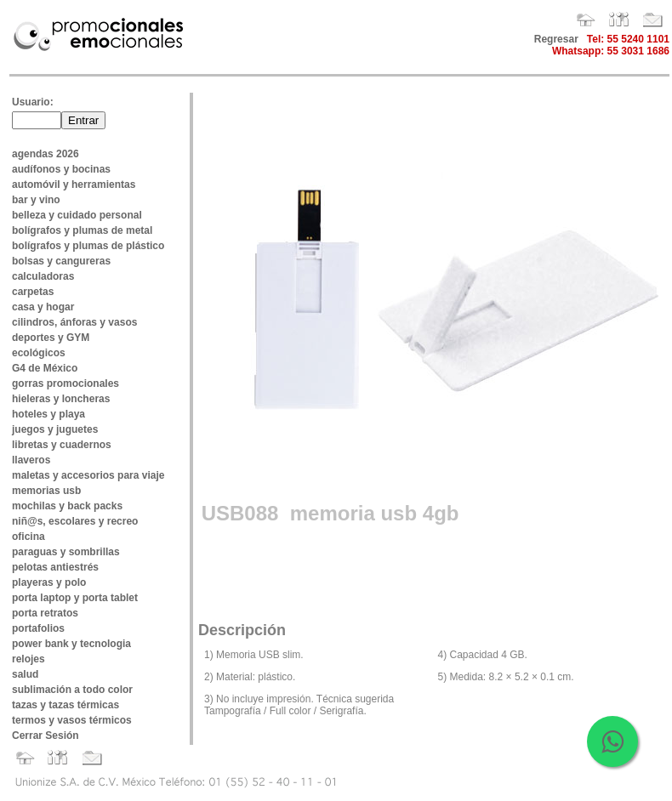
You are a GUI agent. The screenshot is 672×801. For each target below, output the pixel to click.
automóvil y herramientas (74, 185)
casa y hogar (43, 307)
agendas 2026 (46, 154)
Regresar (556, 39)
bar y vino (36, 200)
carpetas (33, 292)
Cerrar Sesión (46, 736)
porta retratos (45, 613)
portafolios (38, 628)
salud (25, 674)
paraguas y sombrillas (66, 552)
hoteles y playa (48, 414)
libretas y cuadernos (62, 445)
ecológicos (39, 353)
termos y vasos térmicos (72, 720)
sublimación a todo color (72, 690)
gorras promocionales (65, 383)
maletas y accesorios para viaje (88, 475)
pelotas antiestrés (55, 567)
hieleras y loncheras (61, 399)
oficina (28, 537)
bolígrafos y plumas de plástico (88, 246)
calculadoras (43, 276)
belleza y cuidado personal (77, 215)
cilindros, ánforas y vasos (74, 322)
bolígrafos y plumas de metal (82, 230)
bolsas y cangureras (61, 261)
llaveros (31, 460)
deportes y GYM (51, 338)
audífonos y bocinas (61, 169)
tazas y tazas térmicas (65, 705)
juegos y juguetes (55, 429)
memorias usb (46, 491)
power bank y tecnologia (71, 644)
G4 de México (45, 368)
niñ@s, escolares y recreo (75, 521)
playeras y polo (49, 582)
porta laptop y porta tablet (75, 598)
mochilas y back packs (67, 506)
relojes (28, 659)
